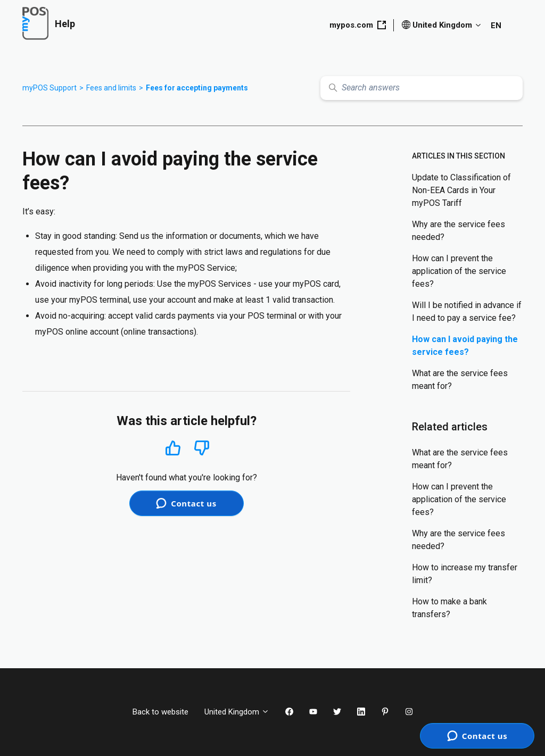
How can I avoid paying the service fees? (465, 346)
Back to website (160, 712)
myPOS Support (49, 88)
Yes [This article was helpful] (173, 448)
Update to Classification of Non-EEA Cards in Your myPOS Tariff (461, 190)
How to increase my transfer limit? (465, 574)
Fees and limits (111, 88)
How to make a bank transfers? (449, 608)
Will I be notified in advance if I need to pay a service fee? (467, 311)
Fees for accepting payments (197, 88)
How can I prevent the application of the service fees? (459, 271)
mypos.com (358, 25)
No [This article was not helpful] (202, 448)
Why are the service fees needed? (459, 231)
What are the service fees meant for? (460, 380)
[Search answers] (422, 88)
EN (496, 26)
